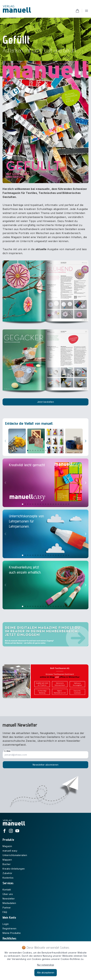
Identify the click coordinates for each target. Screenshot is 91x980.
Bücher (7, 864)
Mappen (7, 860)
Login (6, 924)
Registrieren (9, 928)
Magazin (7, 846)
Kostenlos (8, 878)
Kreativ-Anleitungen (14, 869)
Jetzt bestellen (46, 402)
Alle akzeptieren (46, 973)
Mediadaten (9, 903)
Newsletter (9, 899)
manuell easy (10, 851)
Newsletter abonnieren (46, 765)
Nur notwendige (46, 965)
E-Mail (7, 751)
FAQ (5, 912)
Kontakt (7, 890)
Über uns (8, 894)
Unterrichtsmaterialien (15, 855)
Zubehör (7, 873)
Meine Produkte (12, 933)
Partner (7, 908)
